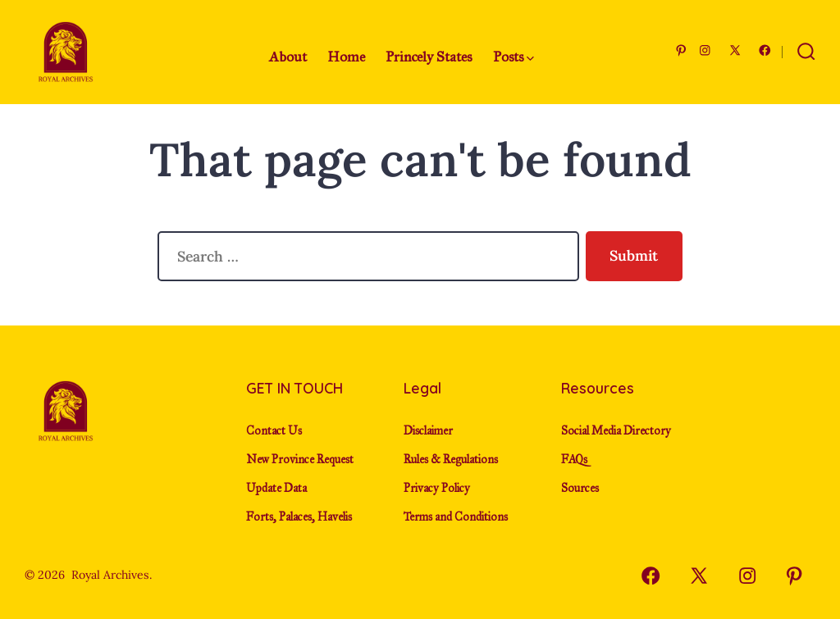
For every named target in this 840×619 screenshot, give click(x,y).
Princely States (429, 57)
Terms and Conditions (456, 517)
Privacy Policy (437, 488)
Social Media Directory (616, 431)
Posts (514, 57)
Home (346, 57)
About (288, 57)
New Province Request (300, 460)
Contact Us (274, 431)
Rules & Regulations (451, 460)
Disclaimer (428, 431)
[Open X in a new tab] (735, 50)
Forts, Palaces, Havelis (299, 517)
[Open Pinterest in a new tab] (681, 50)
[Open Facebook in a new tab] (765, 50)
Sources (580, 488)
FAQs (574, 460)
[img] (530, 59)
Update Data (276, 488)
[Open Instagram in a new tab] (705, 50)
